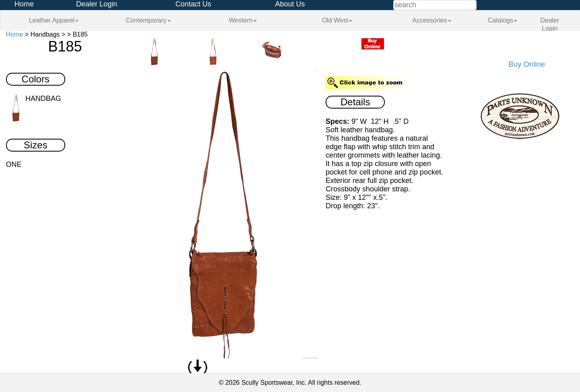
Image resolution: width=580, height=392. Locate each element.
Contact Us (193, 4)
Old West (337, 20)
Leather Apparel (54, 20)
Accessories (431, 20)
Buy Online (527, 64)
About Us (290, 4)
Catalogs (503, 20)
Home (24, 4)
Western (243, 20)
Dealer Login (97, 4)
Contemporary (148, 20)
